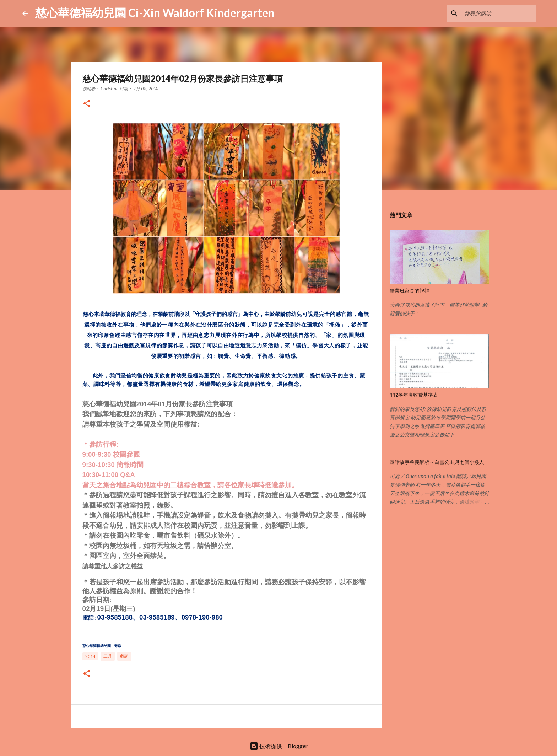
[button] (87, 104)
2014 (90, 656)
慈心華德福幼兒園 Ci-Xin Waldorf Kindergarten (155, 13)
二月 (108, 656)
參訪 (124, 656)
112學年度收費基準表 (414, 395)
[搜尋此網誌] (499, 14)
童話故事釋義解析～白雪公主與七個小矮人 (437, 462)
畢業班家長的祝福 (410, 291)
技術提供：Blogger (279, 746)
